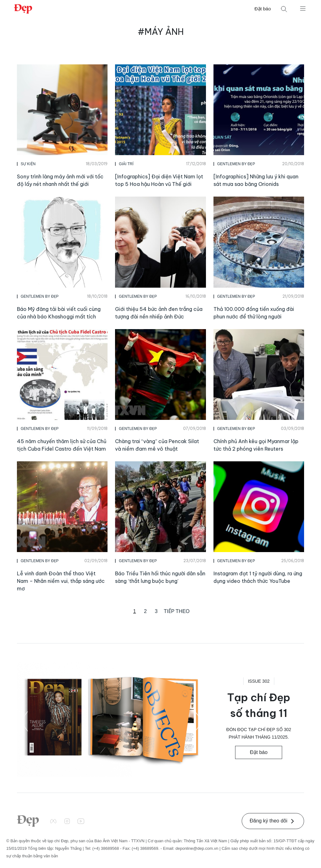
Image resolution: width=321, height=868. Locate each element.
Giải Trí (126, 164)
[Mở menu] (303, 8)
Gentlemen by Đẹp (236, 164)
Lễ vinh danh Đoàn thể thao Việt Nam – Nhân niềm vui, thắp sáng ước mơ (61, 581)
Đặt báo (263, 9)
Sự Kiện (28, 164)
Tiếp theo (177, 611)
